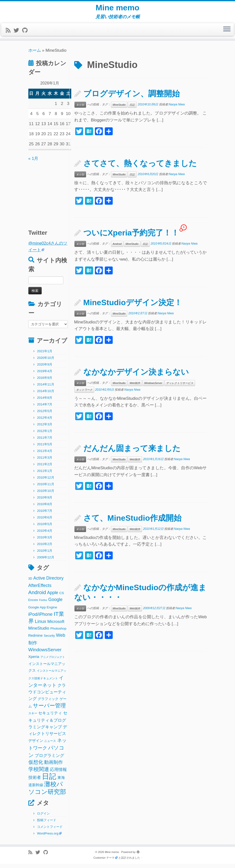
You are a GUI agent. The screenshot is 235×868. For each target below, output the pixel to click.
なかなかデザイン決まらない (136, 376)
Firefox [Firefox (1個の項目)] (43, 604)
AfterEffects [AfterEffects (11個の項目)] (40, 590)
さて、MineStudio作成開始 (132, 522)
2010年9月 (45, 502)
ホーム (35, 55)
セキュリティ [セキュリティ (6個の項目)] (50, 717)
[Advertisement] (59, 197)
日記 (132, 109)
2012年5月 (45, 415)
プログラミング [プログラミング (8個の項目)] (49, 760)
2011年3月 (45, 462)
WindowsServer (153, 387)
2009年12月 (45, 561)
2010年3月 (45, 542)
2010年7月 (45, 515)
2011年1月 (45, 475)
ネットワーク (84, 394)
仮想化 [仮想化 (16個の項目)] (36, 766)
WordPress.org (48, 838)
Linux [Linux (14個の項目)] (40, 626)
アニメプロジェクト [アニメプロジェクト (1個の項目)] (53, 661)
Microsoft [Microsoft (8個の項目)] (56, 626)
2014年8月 (45, 402)
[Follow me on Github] (26, 35)
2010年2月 (45, 548)
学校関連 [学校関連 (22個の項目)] (39, 773)
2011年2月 (45, 468)
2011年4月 (45, 455)
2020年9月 (45, 369)
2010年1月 (45, 555)
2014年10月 (45, 395)
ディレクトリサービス (180, 387)
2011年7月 (45, 442)
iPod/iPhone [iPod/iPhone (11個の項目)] (41, 618)
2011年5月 (45, 448)
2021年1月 (45, 355)
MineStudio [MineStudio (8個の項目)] (39, 632)
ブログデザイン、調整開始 (132, 98)
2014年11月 (45, 389)
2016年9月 (45, 382)
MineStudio (119, 109)
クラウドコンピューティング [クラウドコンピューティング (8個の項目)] (47, 696)
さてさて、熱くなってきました (140, 167)
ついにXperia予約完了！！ (131, 237)
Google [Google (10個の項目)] (55, 604)
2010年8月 (45, 508)
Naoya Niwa (177, 109)
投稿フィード (47, 824)
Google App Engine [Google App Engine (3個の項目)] (43, 611)
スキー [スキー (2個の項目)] (33, 718)
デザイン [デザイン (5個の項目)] (36, 745)
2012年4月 (45, 422)
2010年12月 (45, 482)
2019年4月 (45, 375)
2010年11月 (45, 488)
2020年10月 (45, 362)
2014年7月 (45, 409)
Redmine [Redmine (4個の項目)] (36, 640)
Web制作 (135, 387)
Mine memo (117, 10)
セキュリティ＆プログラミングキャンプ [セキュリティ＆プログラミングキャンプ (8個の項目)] (48, 724)
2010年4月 (45, 535)
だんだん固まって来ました (132, 452)
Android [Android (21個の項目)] (37, 596)
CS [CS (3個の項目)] (62, 597)
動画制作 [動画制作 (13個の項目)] (54, 766)
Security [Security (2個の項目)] (49, 640)
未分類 (80, 109)
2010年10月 (45, 495)
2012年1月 (45, 435)
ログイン (43, 818)
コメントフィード (50, 831)
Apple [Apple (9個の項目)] (53, 597)
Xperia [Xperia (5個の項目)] (34, 661)
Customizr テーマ (104, 862)
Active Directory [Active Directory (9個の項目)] (48, 582)
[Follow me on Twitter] (18, 35)
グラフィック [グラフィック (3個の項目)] (48, 703)
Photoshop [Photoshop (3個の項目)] (58, 633)
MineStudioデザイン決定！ (133, 307)
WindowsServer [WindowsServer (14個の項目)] (45, 654)
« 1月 (33, 163)
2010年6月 (45, 522)
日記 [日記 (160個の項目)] (49, 780)
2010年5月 (45, 528)
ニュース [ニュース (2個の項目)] (50, 745)
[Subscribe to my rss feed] (10, 35)
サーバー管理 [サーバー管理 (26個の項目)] (49, 710)
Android (117, 248)
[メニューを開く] (227, 34)
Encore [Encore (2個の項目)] (33, 604)
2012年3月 (45, 428)
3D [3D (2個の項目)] (30, 583)
